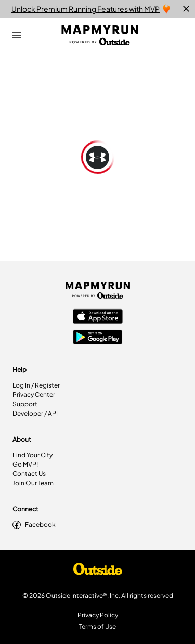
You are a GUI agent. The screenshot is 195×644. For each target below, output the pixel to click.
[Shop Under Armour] (98, 572)
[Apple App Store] (98, 317)
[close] (186, 9)
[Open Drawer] (17, 35)
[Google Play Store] (98, 338)
